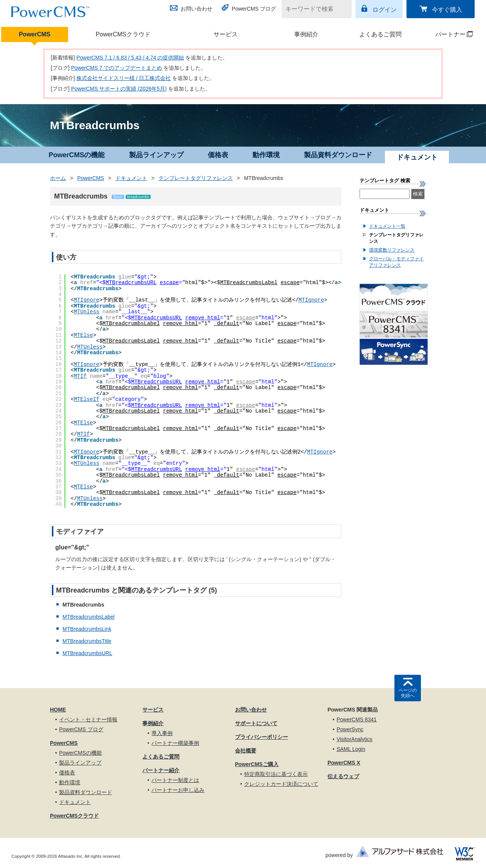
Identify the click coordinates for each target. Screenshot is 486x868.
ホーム (58, 178)
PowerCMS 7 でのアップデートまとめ (117, 68)
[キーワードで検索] (312, 9)
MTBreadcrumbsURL (131, 283)
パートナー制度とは (175, 780)
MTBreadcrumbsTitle (87, 641)
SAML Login (351, 749)
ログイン (385, 10)
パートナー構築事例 (175, 743)
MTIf (80, 376)
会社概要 (246, 751)
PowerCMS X (344, 763)
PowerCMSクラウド (123, 34)
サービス (226, 34)
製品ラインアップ (156, 155)
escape (169, 283)
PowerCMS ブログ (254, 9)
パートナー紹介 (161, 770)
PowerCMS (35, 34)
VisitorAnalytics (354, 739)
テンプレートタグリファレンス (196, 178)
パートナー (447, 34)
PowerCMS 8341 (357, 719)
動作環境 (266, 155)
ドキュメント (131, 178)
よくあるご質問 (380, 34)
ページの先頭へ (408, 693)
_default (227, 324)
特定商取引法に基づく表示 (276, 774)
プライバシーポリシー (262, 737)
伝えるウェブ (343, 776)
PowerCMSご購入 (257, 764)
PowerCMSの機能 (76, 155)
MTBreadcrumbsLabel (249, 283)
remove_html (202, 318)
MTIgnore (86, 300)
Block (118, 197)
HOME (58, 710)
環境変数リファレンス (392, 250)
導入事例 (162, 733)
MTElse (83, 335)
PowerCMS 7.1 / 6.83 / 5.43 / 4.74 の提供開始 (130, 58)
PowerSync (350, 729)
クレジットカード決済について (281, 784)
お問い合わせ (196, 9)
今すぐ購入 (447, 10)
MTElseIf (86, 399)
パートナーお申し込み (178, 790)
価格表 (218, 155)
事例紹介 (306, 34)
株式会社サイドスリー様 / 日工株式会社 (124, 78)
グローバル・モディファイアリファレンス (396, 262)
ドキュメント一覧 (387, 226)
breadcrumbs (138, 197)
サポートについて (256, 723)
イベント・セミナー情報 (88, 719)
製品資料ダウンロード (338, 155)
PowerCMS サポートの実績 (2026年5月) (119, 89)
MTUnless (86, 312)
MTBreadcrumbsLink (87, 629)
